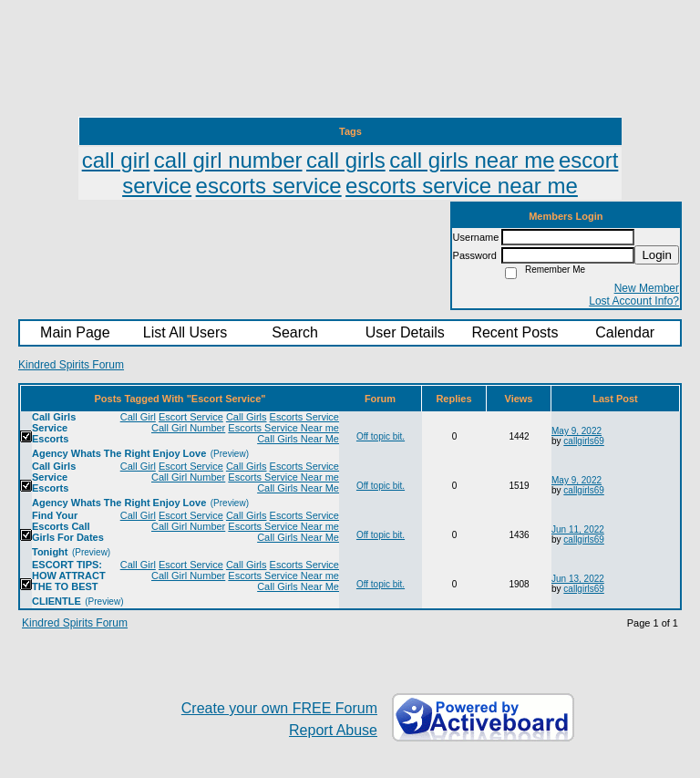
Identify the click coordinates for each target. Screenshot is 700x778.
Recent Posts (515, 332)
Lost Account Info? (634, 301)
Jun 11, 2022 (578, 529)
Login (657, 255)
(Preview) (230, 454)
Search (295, 332)
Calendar (625, 332)
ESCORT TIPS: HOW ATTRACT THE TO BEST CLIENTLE (69, 583)
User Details (405, 332)
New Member (647, 288)
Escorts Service (304, 417)
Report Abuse (333, 730)
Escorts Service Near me (283, 428)
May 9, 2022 (576, 431)
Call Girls (247, 417)
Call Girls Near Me (298, 439)
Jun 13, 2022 (578, 579)
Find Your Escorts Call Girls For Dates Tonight (68, 534)
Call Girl (138, 417)
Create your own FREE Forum (279, 708)
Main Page (75, 332)
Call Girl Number (188, 428)
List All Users (185, 332)
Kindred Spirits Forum (71, 365)
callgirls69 (583, 441)
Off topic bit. (381, 436)
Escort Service (191, 417)
